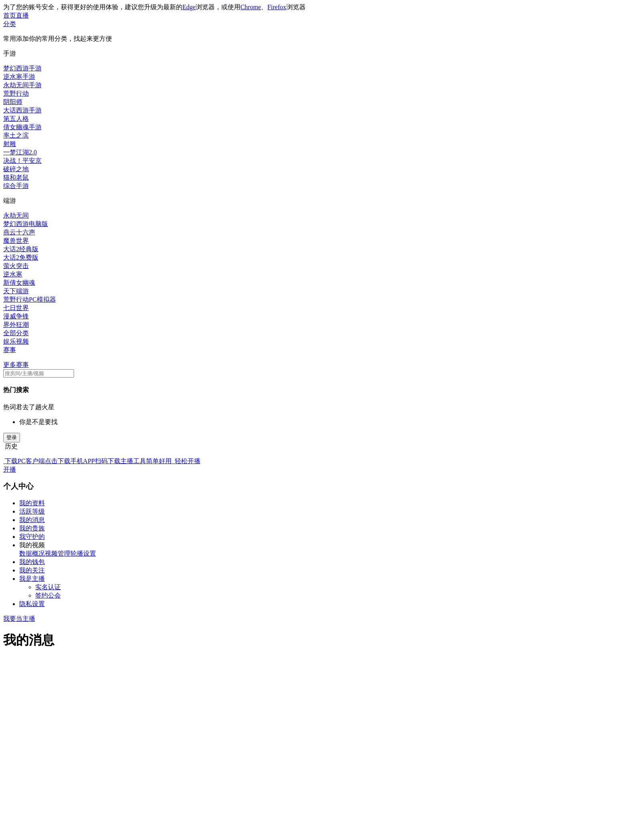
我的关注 (32, 570)
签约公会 (48, 595)
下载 (10, 461)
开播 (10, 469)
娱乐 (10, 341)
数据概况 (32, 553)
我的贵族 (32, 528)
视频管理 (58, 553)
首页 (10, 15)
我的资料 (32, 503)
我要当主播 (19, 619)
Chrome (251, 7)
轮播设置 (83, 553)
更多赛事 (16, 365)
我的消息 (32, 520)
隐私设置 (32, 604)
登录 (12, 437)
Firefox (277, 7)
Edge (189, 7)
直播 (22, 15)
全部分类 (16, 333)
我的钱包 (32, 562)
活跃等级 (32, 511)
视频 (22, 341)
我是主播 (32, 579)
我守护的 (32, 537)
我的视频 (32, 545)
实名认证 (48, 587)
